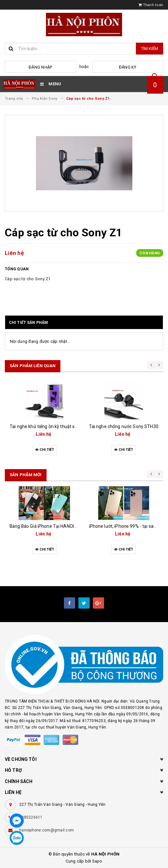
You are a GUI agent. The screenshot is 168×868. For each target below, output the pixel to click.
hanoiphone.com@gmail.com (47, 830)
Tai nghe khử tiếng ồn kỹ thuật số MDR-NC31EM (58, 426)
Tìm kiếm (150, 49)
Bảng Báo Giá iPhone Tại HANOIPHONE (49, 526)
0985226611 (31, 817)
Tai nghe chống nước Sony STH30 (124, 426)
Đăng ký (128, 67)
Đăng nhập (40, 67)
